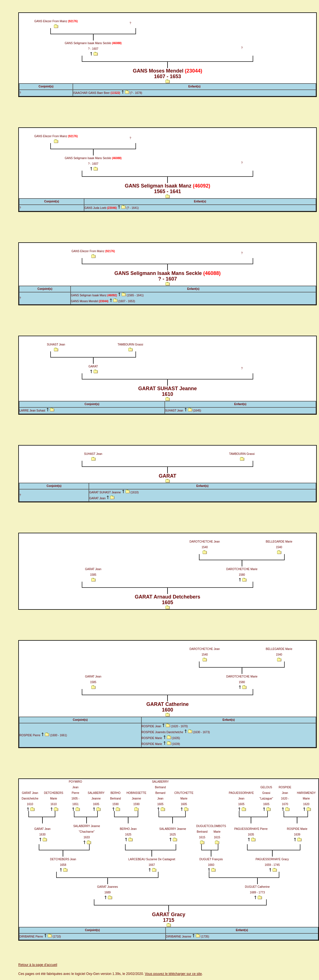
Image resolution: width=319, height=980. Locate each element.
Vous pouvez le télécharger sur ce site (173, 974)
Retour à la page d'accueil (38, 965)
